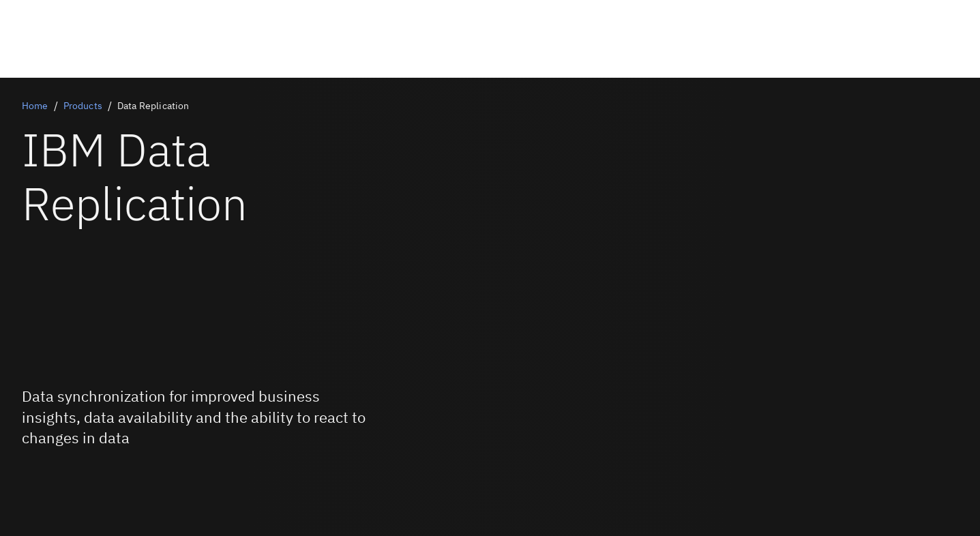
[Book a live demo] (64, 476)
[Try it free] (64, 487)
